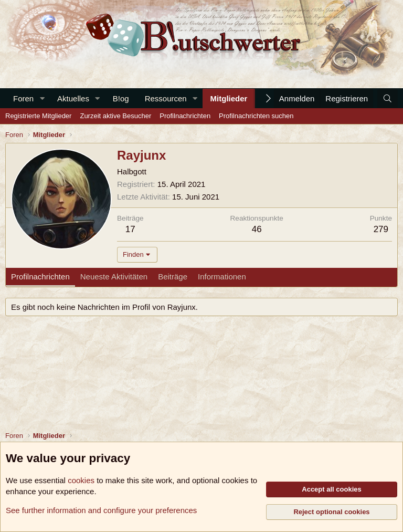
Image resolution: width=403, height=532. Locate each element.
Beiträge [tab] (173, 277)
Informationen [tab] (222, 277)
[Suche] (388, 98)
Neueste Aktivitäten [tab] (114, 277)
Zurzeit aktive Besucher (115, 116)
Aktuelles (73, 98)
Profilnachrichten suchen (256, 116)
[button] (42, 98)
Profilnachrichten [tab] (40, 277)
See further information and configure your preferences (101, 510)
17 (130, 229)
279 (381, 229)
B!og (121, 98)
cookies (81, 480)
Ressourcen (166, 98)
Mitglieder (229, 98)
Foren (23, 98)
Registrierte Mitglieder (38, 116)
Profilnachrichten (185, 116)
